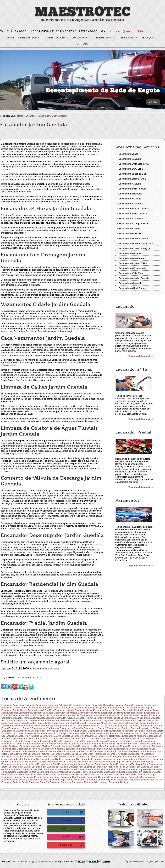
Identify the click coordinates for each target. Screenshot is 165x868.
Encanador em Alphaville (39, 762)
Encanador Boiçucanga (106, 780)
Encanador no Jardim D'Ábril (133, 263)
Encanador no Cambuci (39, 754)
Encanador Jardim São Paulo (135, 718)
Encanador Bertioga (119, 782)
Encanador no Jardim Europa (102, 744)
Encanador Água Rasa (13, 705)
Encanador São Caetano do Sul (24, 759)
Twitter (73, 812)
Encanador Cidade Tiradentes (16, 708)
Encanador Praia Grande (121, 774)
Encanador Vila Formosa (22, 715)
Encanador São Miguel (89, 713)
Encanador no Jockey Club (64, 746)
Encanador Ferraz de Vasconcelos (54, 772)
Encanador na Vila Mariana (24, 751)
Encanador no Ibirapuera (94, 741)
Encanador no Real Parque (132, 288)
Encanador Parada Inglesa (107, 718)
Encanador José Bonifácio (41, 710)
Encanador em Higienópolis (92, 754)
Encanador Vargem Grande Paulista (76, 764)
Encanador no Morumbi (140, 746)
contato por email (51, 669)
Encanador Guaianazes (75, 708)
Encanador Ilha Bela (38, 780)
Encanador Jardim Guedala (52, 116)
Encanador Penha (132, 710)
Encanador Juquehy (128, 780)
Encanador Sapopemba (19, 713)
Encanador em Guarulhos (64, 762)
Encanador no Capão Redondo (141, 738)
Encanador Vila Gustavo (79, 720)
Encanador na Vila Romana (132, 189)
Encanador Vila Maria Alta (98, 723)
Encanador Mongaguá (145, 774)
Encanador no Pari (29, 756)
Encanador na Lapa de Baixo (133, 174)
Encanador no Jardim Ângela (42, 744)
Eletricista (105, 38)
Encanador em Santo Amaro (78, 749)
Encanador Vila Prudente (92, 715)
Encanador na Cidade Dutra (46, 741)
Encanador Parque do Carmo (108, 710)
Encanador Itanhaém (12, 777)
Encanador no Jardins (130, 228)
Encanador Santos (55, 774)
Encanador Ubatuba (118, 777)
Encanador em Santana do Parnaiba (50, 767)
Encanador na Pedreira (29, 749)
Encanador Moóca (84, 710)
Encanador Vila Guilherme (72, 723)
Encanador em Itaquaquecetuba (135, 769)
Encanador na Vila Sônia (131, 273)
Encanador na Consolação (65, 754)
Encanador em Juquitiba (113, 762)
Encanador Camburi (84, 780)
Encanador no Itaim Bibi (131, 233)
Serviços (149, 38)
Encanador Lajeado (64, 710)
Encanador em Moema (116, 746)
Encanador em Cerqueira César (135, 224)
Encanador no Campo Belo (51, 738)
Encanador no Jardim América (71, 744)
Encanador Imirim (84, 718)
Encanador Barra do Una (151, 780)
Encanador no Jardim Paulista (132, 744)
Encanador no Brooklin (25, 738)
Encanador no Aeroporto (134, 736)
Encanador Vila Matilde (67, 715)
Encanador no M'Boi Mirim (91, 746)
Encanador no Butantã (130, 253)
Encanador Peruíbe (32, 777)
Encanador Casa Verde (117, 715)
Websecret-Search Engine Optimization (147, 861)
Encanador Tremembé (29, 720)
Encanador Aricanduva (36, 705)
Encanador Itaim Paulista (121, 708)
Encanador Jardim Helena (14, 710)
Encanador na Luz (10, 756)
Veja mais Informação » (141, 356)
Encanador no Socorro (125, 749)
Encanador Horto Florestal (54, 720)
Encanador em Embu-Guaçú (140, 762)
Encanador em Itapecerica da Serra (19, 764)
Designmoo (72, 845)
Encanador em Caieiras (137, 767)
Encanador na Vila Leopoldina (134, 164)
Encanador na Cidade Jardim (133, 238)
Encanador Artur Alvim (59, 705)
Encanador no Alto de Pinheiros (134, 209)
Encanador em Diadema (52, 759)
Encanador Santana (139, 715)
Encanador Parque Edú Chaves (127, 720)
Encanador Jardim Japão (46, 723)
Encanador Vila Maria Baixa (125, 723)
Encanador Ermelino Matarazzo (47, 708)
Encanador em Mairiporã (35, 769)
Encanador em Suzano (115, 772)
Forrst (73, 829)
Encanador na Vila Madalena (133, 214)
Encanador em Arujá (86, 769)
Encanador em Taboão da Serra (132, 764)
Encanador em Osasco (89, 762)
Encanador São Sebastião (14, 780)
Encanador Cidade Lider (144, 705)
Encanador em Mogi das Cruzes (87, 772)
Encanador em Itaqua (108, 769)
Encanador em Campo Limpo (110, 738)
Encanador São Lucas (42, 713)
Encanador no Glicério (118, 754)
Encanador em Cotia (48, 764)
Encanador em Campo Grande (80, 738)
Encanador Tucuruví (65, 718)
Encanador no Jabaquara (14, 744)
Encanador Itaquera (143, 708)
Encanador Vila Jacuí (45, 715)
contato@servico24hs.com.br (134, 31)
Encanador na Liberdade (141, 754)
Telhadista (127, 38)
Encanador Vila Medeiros (20, 723)
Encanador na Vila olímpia (79, 751)
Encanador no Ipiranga (144, 741)
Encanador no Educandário (132, 268)
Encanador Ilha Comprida (73, 777)
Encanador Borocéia (39, 782)
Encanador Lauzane (44, 718)
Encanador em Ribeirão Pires (137, 759)
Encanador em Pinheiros (131, 219)
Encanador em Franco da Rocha (109, 767)
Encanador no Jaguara (130, 159)
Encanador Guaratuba (60, 782)
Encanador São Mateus (66, 713)
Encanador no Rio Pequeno (133, 258)
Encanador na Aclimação (105, 751)
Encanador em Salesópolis (32, 774)
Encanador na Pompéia (130, 194)
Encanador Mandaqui (23, 718)
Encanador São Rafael (112, 713)
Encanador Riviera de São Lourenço (90, 782)
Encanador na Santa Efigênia (108, 756)
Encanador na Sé (132, 756)
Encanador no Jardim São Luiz (35, 746)
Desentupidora (30, 38)
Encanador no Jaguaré (130, 184)
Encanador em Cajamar (80, 767)
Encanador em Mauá (112, 759)
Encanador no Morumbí (130, 283)
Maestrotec (83, 12)
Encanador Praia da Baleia (15, 782)
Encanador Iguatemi (97, 708)
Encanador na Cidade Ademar (16, 741)
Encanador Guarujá (75, 774)
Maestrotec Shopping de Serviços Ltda (35, 861)
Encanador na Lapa (128, 154)
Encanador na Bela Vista (130, 751)
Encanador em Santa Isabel (62, 769)
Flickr (73, 837)
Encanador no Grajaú (71, 741)
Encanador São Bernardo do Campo (83, 759)
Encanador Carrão (123, 705)
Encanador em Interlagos (120, 741)
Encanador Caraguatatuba (142, 777)
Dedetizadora (57, 38)
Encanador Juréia (51, 777)
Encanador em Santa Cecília (78, 756)
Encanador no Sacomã (52, 749)
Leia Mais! (153, 102)
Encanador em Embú (105, 764)
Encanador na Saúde (103, 749)
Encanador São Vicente (97, 774)
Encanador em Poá (27, 772)
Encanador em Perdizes (131, 204)
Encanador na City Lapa (131, 169)
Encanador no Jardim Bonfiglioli (134, 248)
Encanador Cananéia (97, 777)
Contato (82, 44)
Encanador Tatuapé (134, 713)
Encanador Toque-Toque (61, 780)
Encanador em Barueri (20, 767)
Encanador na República (51, 756)
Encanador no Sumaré (130, 199)
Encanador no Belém (81, 705)
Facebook (72, 821)
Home (11, 38)
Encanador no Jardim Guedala (134, 278)
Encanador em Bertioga (139, 772)
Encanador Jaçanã (101, 720)
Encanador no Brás (17, 754)
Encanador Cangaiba (102, 705)
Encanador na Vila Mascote (52, 751)
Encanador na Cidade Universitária (136, 243)
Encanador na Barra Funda (132, 179)
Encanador (82, 38)
